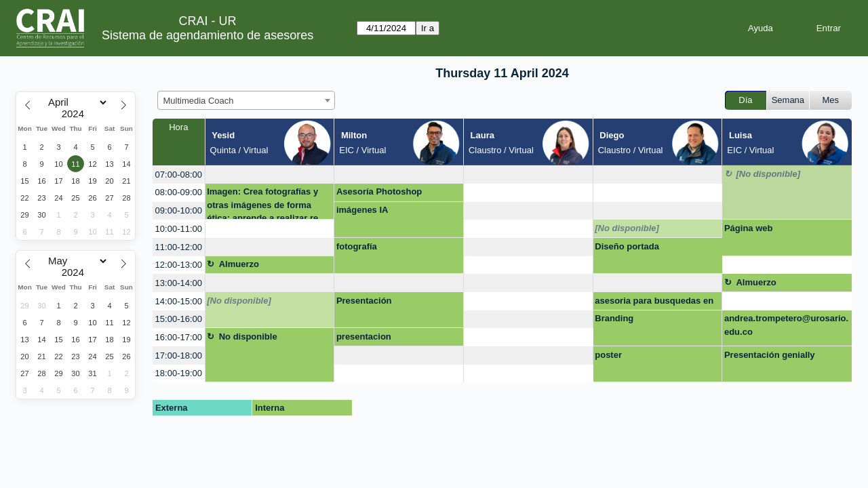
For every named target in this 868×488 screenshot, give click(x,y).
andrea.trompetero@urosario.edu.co (786, 325)
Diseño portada (627, 246)
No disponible (248, 337)
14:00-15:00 (179, 301)
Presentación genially (770, 355)
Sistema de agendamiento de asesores (208, 35)
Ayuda (761, 28)
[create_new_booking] (270, 175)
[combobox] (246, 100)
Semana (788, 100)
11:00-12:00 (179, 247)
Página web (749, 228)
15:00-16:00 (179, 319)
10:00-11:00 (179, 229)
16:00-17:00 (179, 337)
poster (608, 355)
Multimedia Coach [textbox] (199, 101)
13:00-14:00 (179, 283)
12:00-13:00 (179, 265)
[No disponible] (768, 174)
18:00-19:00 (179, 373)
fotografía (357, 246)
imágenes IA (362, 210)
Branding (614, 318)
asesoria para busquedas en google (654, 303)
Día (745, 100)
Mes (831, 100)
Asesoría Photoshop (379, 191)
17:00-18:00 (179, 355)
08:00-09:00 (179, 192)
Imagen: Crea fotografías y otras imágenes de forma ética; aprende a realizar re (262, 203)
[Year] (76, 114)
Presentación (364, 301)
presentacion (364, 337)
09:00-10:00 (179, 210)
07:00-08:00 (179, 175)
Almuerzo (239, 264)
